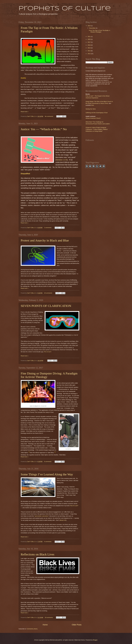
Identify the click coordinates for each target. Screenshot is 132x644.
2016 (89, 45)
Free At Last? (74, 506)
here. (93, 105)
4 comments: (48, 542)
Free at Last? (48, 352)
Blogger (95, 640)
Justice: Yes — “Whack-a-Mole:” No (44, 129)
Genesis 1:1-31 (62, 160)
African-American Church (93, 118)
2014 (89, 48)
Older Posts (77, 625)
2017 (89, 42)
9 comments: (48, 462)
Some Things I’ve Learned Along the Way (47, 474)
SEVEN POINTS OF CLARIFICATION (46, 306)
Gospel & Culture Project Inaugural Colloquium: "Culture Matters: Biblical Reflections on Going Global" (97, 129)
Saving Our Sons (91, 109)
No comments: (49, 116)
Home (45, 625)
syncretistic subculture (42, 516)
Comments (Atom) (32, 629)
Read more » (25, 112)
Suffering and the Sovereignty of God (97, 113)
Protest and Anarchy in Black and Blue (45, 240)
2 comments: (48, 228)
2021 (89, 37)
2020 (89, 39)
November (92, 28)
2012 (89, 54)
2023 (89, 26)
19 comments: (48, 293)
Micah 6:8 (63, 520)
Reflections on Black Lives (38, 554)
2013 (89, 51)
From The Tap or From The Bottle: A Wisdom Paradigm (99, 31)
